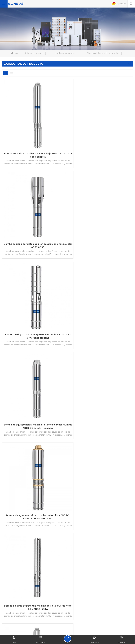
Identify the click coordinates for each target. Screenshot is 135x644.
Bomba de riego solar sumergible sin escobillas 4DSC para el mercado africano (101, 229)
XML (63, 627)
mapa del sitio (47, 627)
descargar (70, 623)
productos (51, 623)
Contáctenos (108, 623)
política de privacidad (83, 627)
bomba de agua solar (65, 53)
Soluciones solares (33, 53)
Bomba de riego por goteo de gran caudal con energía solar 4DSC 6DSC (101, 145)
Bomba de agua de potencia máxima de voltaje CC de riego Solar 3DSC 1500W (34, 395)
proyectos (88, 623)
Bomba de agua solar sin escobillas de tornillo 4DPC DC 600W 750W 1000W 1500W (101, 312)
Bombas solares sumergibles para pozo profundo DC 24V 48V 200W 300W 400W (34, 554)
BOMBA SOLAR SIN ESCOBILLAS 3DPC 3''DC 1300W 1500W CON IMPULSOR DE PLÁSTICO (101, 388)
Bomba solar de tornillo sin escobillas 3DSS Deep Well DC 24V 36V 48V (101, 471)
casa (14, 53)
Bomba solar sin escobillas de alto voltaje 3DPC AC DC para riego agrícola (34, 147)
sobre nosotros (29, 623)
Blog (124, 623)
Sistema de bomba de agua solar (103, 53)
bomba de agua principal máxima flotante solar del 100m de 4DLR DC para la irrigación (34, 311)
